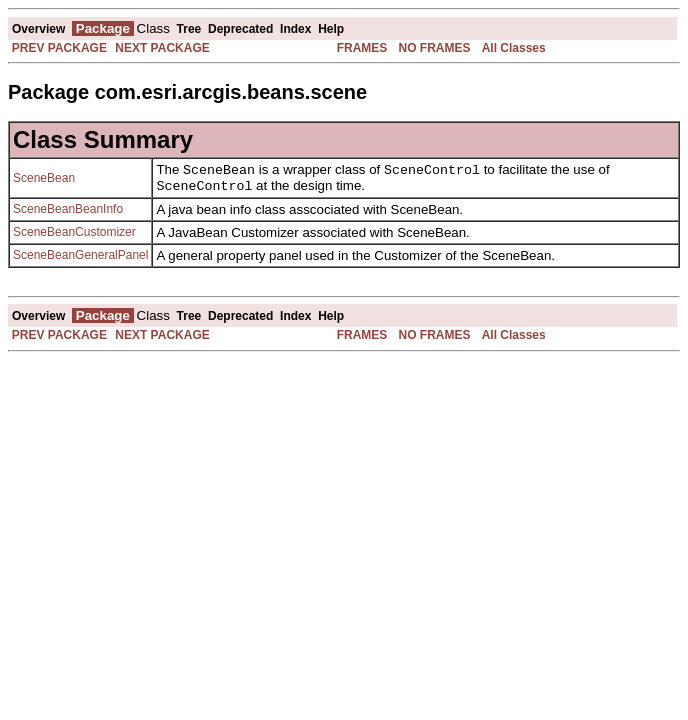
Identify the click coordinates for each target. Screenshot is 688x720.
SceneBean (44, 180)
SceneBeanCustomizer (74, 236)
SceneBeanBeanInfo (68, 213)
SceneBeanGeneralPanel (80, 259)
